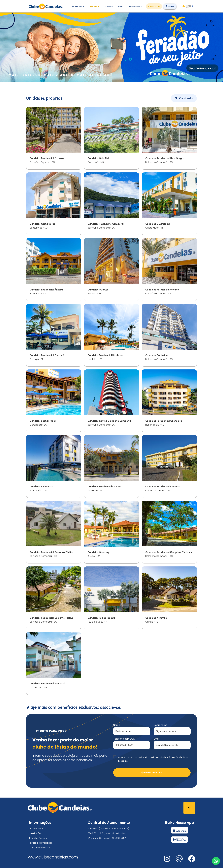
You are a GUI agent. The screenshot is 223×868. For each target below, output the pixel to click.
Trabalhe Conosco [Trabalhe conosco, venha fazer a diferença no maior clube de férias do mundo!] (39, 838)
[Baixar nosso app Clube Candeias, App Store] (180, 830)
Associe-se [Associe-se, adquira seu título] (154, 6)
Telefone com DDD (124, 739)
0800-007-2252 (96, 833)
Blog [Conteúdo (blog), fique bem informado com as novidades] (121, 6)
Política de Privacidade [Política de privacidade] (41, 843)
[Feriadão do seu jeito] (111, 81)
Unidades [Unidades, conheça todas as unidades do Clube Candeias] (94, 6)
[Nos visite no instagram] (167, 861)
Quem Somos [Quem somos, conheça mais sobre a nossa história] (136, 6)
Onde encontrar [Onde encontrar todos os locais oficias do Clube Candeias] (37, 829)
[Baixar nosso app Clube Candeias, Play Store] (180, 840)
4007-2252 (93, 829)
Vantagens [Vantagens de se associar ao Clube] (78, 6)
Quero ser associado (152, 772)
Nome (117, 725)
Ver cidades (184, 98)
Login (170, 6)
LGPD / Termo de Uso (40, 848)
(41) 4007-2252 (118, 838)
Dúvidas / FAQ (36, 833)
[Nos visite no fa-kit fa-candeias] (179, 861)
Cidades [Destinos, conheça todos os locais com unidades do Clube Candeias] (109, 6)
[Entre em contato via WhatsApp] (215, 860)
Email (157, 739)
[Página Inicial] (46, 6)
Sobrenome (160, 725)
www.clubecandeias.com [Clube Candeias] (53, 857)
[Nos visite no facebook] (192, 861)
